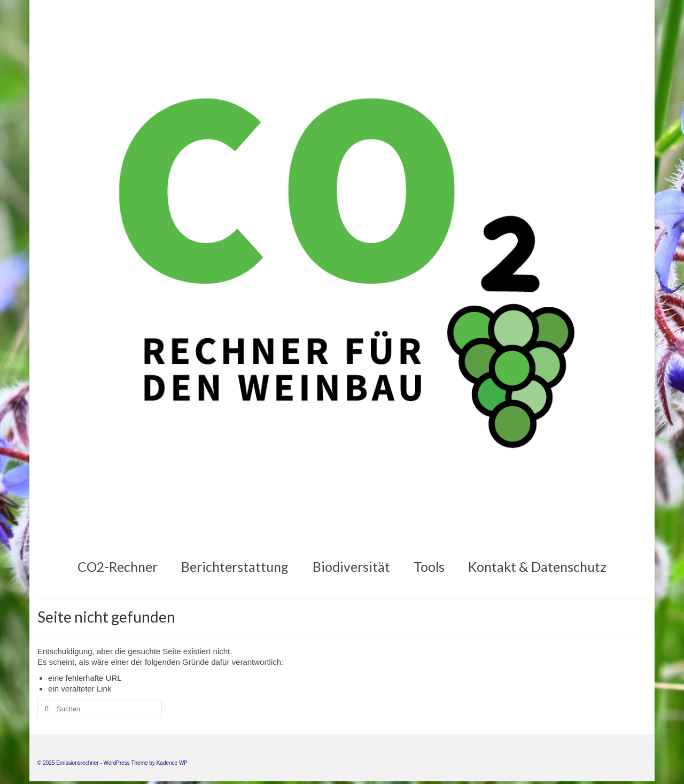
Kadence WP (172, 763)
